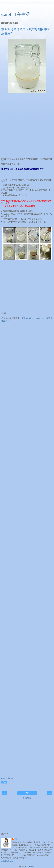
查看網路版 (27, 798)
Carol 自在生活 (16, 14)
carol (17, 839)
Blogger (31, 866)
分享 (4, 782)
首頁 (27, 793)
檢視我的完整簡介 (8, 861)
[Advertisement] (27, 7)
